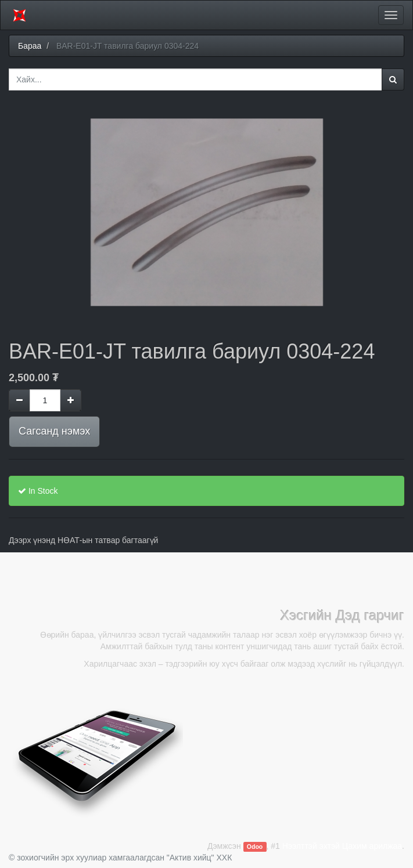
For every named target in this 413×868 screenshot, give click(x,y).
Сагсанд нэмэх (54, 431)
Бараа (30, 46)
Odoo (255, 847)
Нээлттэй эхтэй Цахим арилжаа (342, 846)
